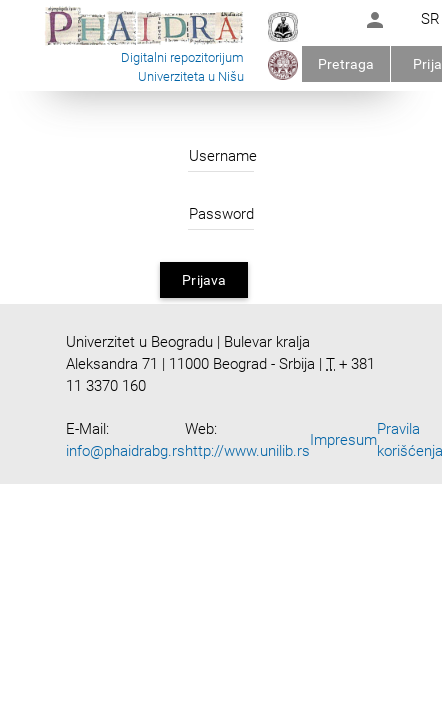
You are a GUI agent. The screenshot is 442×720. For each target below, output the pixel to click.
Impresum (343, 440)
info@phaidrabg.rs (125, 451)
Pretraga (346, 64)
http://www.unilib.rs (247, 451)
